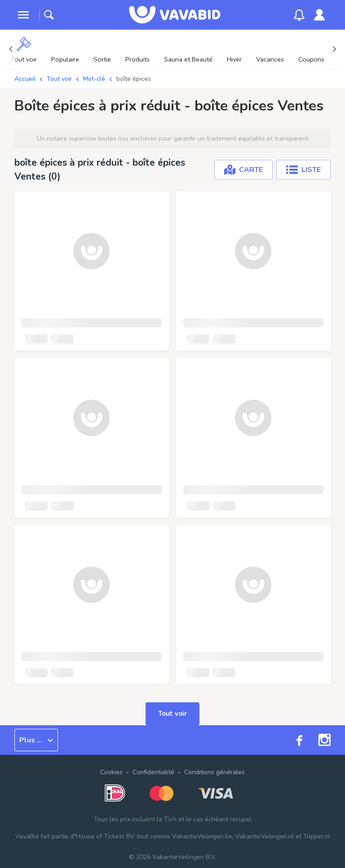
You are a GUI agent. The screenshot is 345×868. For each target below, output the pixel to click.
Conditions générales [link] (215, 772)
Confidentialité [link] (153, 772)
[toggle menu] (23, 15)
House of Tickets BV (105, 836)
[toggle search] (49, 15)
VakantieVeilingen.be (202, 836)
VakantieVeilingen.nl (265, 836)
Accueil (25, 79)
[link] (319, 15)
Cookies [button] (111, 772)
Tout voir (59, 79)
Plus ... (36, 740)
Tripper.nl (317, 836)
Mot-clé (94, 79)
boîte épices (134, 79)
